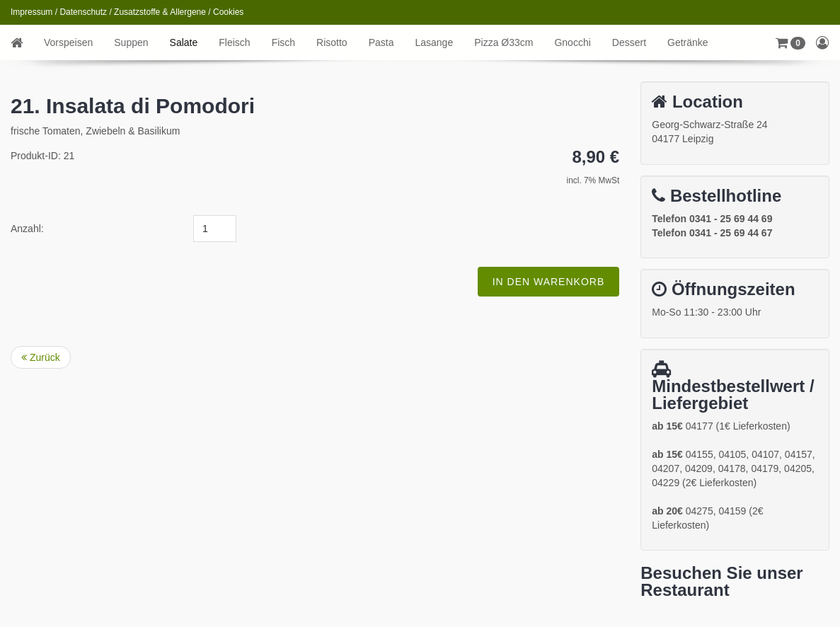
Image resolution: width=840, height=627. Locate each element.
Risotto (332, 42)
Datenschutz (83, 12)
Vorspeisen (68, 42)
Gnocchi (572, 42)
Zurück (41, 357)
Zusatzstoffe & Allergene (160, 12)
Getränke (688, 42)
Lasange (434, 42)
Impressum (31, 12)
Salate (184, 42)
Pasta (381, 42)
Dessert (629, 42)
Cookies (228, 12)
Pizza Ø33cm (504, 42)
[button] (790, 42)
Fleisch (234, 42)
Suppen (131, 42)
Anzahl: (27, 229)
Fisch (283, 42)
